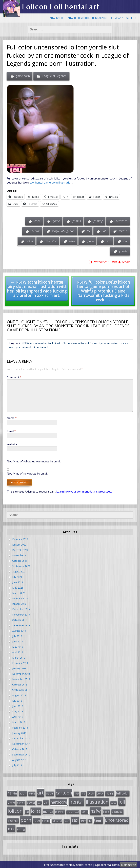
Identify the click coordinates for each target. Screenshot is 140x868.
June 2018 (18, 706)
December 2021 (21, 550)
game (56, 221)
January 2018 (19, 733)
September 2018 (21, 690)
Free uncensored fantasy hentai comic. (68, 864)
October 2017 (20, 749)
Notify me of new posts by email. (27, 474)
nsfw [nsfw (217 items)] (96, 811)
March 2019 (19, 658)
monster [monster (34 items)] (60, 811)
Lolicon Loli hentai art (61, 7)
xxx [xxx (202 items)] (11, 828)
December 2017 (21, 738)
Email (11, 431)
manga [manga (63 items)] (48, 811)
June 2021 (18, 582)
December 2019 (21, 609)
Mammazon (128, 864)
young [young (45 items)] (21, 829)
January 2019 (19, 668)
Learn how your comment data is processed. (84, 492)
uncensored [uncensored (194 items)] (117, 820)
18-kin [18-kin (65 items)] (12, 793)
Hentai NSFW (55, 18)
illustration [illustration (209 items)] (97, 801)
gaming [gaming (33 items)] (31, 802)
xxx (125, 241)
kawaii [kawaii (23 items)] (114, 802)
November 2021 (21, 555)
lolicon (123, 231)
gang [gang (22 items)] (39, 803)
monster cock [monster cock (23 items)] (73, 812)
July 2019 (17, 636)
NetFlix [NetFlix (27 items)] (85, 812)
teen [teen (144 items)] (98, 820)
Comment (14, 377)
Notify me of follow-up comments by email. (34, 461)
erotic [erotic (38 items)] (100, 793)
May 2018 (18, 711)
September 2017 (21, 755)
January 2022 (19, 545)
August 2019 (19, 631)
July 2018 (17, 701)
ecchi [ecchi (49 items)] (91, 793)
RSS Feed (130, 18)
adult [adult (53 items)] (23, 793)
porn (91, 241)
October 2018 (20, 685)
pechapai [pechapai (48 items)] (117, 811)
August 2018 (19, 695)
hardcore (121, 221)
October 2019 (20, 620)
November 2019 (21, 615)
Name (12, 418)
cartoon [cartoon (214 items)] (64, 793)
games (76, 221)
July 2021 (17, 577)
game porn (23, 76)
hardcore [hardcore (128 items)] (59, 802)
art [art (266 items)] (41, 792)
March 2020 (19, 593)
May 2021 (18, 588)
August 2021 (19, 572)
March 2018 (19, 722)
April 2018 (18, 717)
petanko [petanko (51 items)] (13, 820)
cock (37, 221)
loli (104, 231)
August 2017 (19, 760)
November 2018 (21, 679)
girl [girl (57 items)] (46, 802)
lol (88, 231)
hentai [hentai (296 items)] (77, 801)
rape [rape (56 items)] (37, 820)
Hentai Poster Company (107, 18)
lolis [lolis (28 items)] (27, 812)
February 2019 (20, 663)
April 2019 (18, 652)
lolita (30, 241)
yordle (123, 251)
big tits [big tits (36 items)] (50, 793)
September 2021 (21, 566)
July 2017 (17, 765)
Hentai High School (77, 18)
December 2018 (21, 674)
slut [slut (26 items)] (90, 821)
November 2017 (21, 744)
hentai (35, 231)
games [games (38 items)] (21, 802)
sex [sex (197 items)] (75, 820)
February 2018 (20, 728)
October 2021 (20, 561)
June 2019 (18, 641)
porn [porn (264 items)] (26, 820)
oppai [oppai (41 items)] (106, 811)
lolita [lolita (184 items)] (36, 811)
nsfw (72, 241)
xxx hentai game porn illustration (51, 183)
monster (51, 241)
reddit (126, 262)
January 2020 (19, 604)
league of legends (63, 231)
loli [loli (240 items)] (122, 801)
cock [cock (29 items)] (77, 793)
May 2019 (18, 647)
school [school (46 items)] (46, 820)
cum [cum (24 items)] (83, 794)
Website (12, 444)
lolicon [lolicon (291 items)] (15, 810)
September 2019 (21, 625)
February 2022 (20, 539)
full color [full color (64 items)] (122, 793)
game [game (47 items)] (11, 802)
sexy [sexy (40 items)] (83, 820)
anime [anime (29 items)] (32, 793)
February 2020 (20, 598)
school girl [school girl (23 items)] (57, 821)
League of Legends (54, 76)
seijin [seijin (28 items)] (67, 821)
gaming (98, 221)
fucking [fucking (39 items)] (110, 793)
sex (108, 241)
